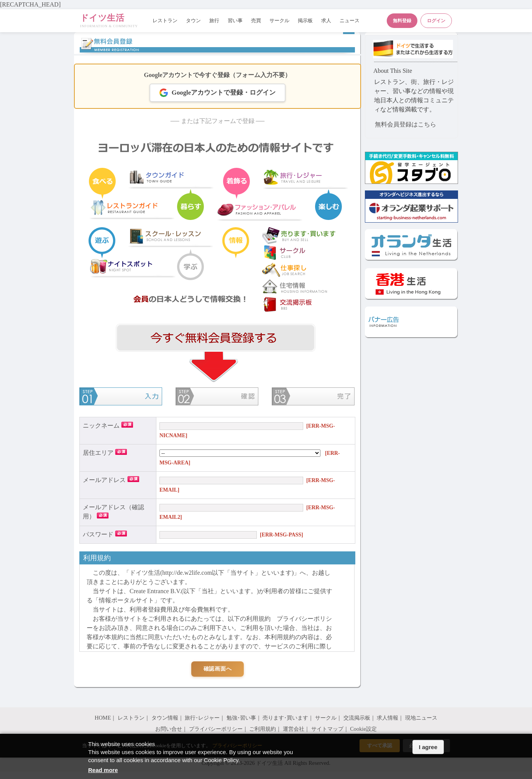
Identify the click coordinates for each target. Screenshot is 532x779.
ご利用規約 (263, 729)
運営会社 (294, 729)
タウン (193, 20)
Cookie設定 (363, 729)
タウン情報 (165, 718)
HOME (103, 718)
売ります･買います (285, 718)
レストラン (165, 20)
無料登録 (402, 21)
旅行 (214, 20)
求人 (326, 20)
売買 (256, 20)
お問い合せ (169, 729)
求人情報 (388, 718)
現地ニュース (421, 718)
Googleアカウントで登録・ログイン (218, 93)
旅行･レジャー (202, 718)
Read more (103, 770)
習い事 (235, 20)
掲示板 (305, 20)
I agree (428, 747)
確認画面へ (218, 669)
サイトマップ (327, 729)
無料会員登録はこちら (406, 124)
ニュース (350, 20)
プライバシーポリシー (216, 729)
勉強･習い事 (241, 718)
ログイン (436, 21)
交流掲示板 (357, 718)
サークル (279, 20)
